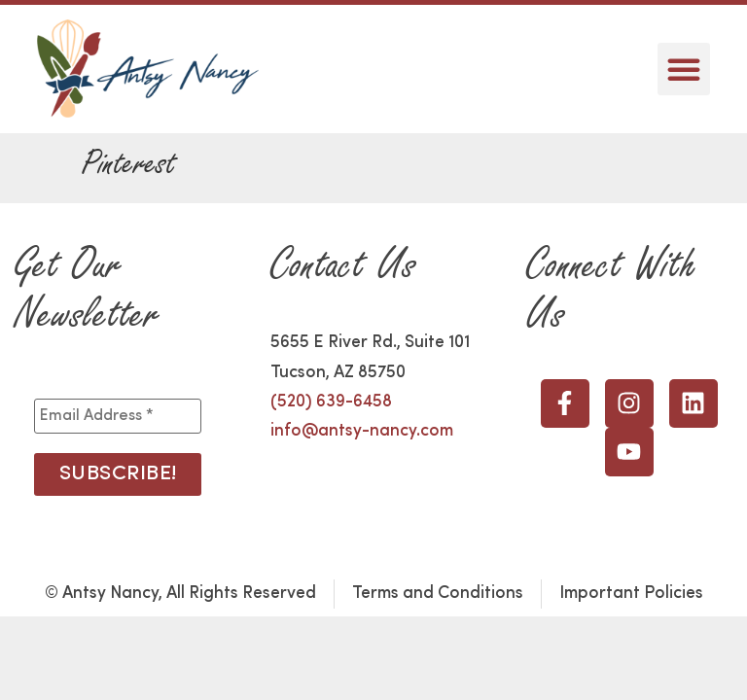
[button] (684, 69)
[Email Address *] (118, 416)
